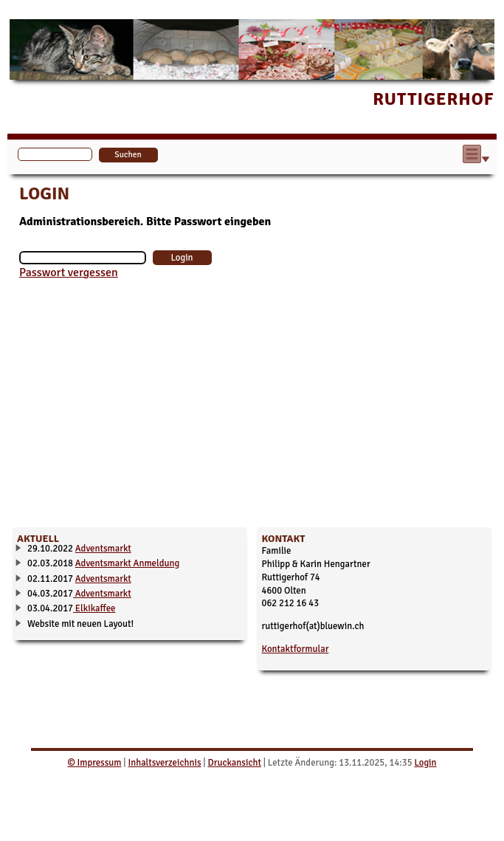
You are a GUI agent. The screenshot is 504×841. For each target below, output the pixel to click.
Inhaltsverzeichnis (164, 763)
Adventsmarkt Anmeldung (127, 563)
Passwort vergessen (69, 272)
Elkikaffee (94, 608)
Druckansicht (234, 763)
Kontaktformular (296, 649)
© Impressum (94, 763)
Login (425, 763)
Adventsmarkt (103, 549)
